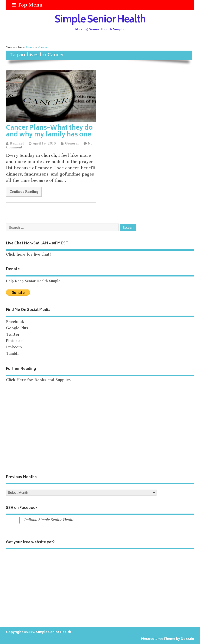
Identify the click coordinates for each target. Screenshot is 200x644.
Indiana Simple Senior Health (49, 520)
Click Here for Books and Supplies (38, 380)
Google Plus (17, 328)
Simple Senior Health (100, 20)
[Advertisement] (100, 429)
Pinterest (14, 341)
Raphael (17, 143)
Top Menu (27, 5)
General (72, 143)
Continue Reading (24, 192)
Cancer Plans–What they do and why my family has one (49, 132)
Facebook (15, 322)
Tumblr (13, 354)
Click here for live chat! (29, 254)
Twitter (13, 335)
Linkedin (14, 347)
